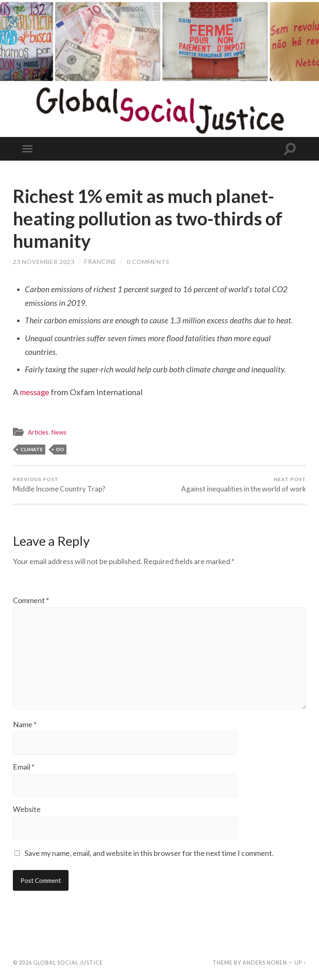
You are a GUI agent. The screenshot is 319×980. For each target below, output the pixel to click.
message (36, 392)
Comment (31, 600)
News (60, 432)
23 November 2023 (44, 262)
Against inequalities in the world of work (244, 485)
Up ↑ (300, 964)
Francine (101, 262)
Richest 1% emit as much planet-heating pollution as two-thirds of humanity (151, 218)
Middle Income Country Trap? (59, 485)
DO (60, 449)
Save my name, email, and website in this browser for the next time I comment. (149, 855)
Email (24, 768)
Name (25, 726)
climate (32, 449)
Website (27, 811)
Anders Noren (265, 964)
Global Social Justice (68, 964)
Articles (39, 432)
